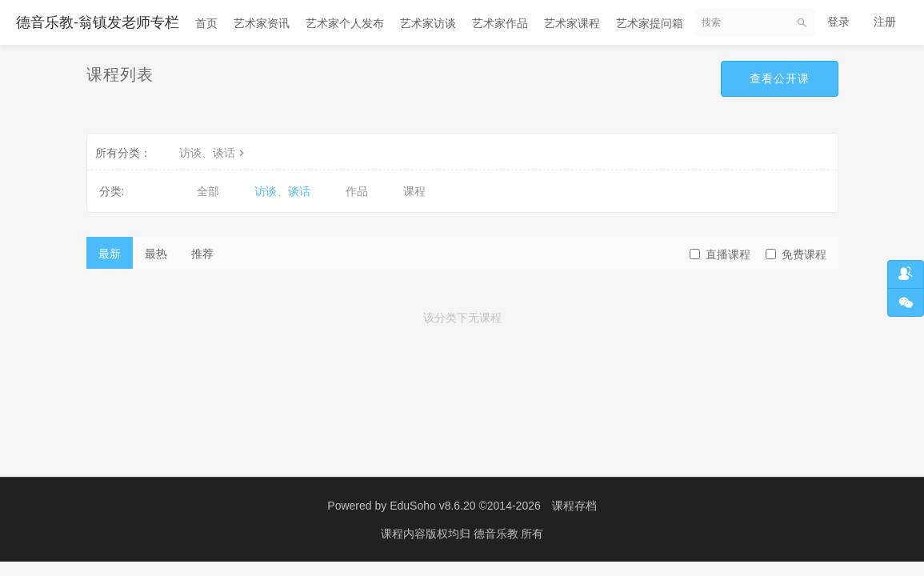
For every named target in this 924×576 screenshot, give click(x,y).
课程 (414, 191)
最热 (156, 254)
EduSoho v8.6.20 (432, 506)
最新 (110, 254)
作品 (357, 191)
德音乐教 (498, 534)
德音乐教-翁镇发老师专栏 (98, 22)
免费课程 (796, 254)
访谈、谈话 (214, 153)
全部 (208, 191)
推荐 (202, 254)
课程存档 (574, 506)
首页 (206, 23)
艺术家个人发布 (345, 23)
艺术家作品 (500, 23)
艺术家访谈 (428, 23)
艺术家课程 (572, 23)
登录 (838, 22)
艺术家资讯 (262, 23)
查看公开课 (780, 78)
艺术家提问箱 (650, 23)
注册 (885, 22)
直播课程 (720, 254)
